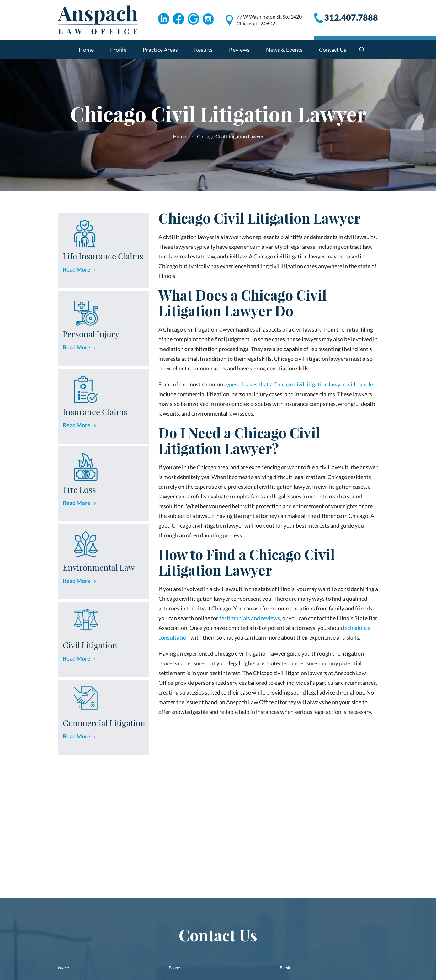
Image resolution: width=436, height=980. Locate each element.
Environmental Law (99, 567)
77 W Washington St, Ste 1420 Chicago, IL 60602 (269, 20)
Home (86, 50)
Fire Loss (79, 490)
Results (203, 50)
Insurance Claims (95, 412)
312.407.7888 (351, 17)
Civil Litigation (90, 645)
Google (194, 19)
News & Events (284, 50)
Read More (77, 269)
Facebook (178, 19)
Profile (118, 50)
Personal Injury (91, 334)
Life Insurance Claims (103, 256)
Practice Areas (160, 50)
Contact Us (333, 50)
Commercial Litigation (104, 723)
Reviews (239, 50)
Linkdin (163, 19)
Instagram (209, 19)
